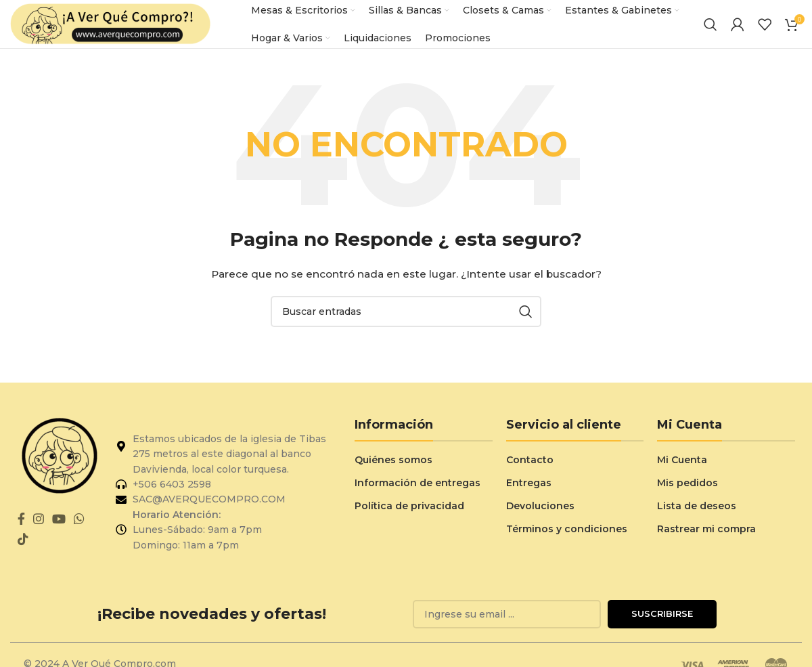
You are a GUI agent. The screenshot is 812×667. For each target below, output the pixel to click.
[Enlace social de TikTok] (23, 549)
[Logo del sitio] (112, 28)
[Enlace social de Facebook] (21, 529)
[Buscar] (710, 29)
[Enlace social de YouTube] (59, 529)
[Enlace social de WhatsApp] (79, 529)
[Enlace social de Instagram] (39, 529)
